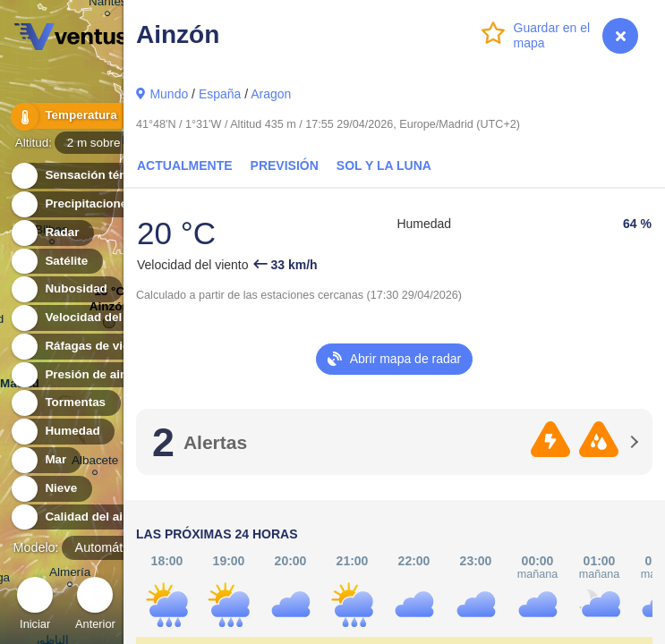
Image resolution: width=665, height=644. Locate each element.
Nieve (51, 489)
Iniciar (35, 606)
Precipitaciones (79, 204)
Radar (52, 233)
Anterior (95, 606)
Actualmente (185, 165)
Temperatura (71, 116)
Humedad (62, 432)
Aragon (271, 94)
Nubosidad (66, 289)
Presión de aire (78, 375)
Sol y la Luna (384, 165)
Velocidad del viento (93, 318)
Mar (45, 460)
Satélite (56, 262)
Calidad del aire (79, 517)
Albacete (95, 463)
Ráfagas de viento (86, 347)
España (220, 94)
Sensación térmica (88, 176)
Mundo (169, 94)
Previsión (285, 165)
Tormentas (65, 403)
